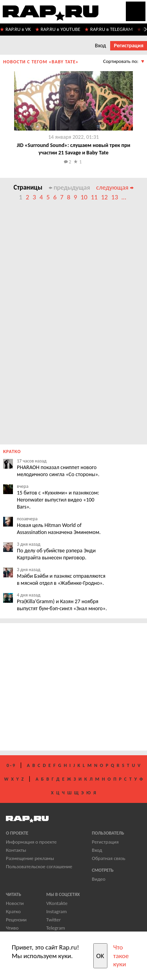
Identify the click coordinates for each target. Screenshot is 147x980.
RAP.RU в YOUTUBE (61, 29)
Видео (99, 879)
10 (84, 197)
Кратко (13, 911)
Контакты (16, 850)
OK (100, 956)
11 (94, 197)
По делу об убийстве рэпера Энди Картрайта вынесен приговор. (56, 554)
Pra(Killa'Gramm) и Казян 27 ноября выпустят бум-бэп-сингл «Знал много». (62, 605)
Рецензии (16, 920)
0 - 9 (11, 765)
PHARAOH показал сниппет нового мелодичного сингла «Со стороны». (58, 471)
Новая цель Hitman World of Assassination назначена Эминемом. (59, 529)
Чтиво (12, 928)
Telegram (56, 928)
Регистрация (129, 46)
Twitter (54, 920)
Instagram (56, 911)
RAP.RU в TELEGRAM (112, 29)
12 (104, 197)
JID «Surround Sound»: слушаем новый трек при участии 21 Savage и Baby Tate (74, 149)
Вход (100, 46)
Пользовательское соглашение (39, 866)
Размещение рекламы (30, 858)
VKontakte (57, 903)
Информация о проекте (31, 842)
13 (115, 197)
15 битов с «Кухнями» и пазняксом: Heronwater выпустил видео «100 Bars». (58, 500)
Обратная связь (108, 858)
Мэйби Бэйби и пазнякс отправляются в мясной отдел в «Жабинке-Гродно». (61, 580)
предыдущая (69, 187)
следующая (115, 187)
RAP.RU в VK (18, 29)
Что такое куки (121, 956)
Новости (15, 903)
